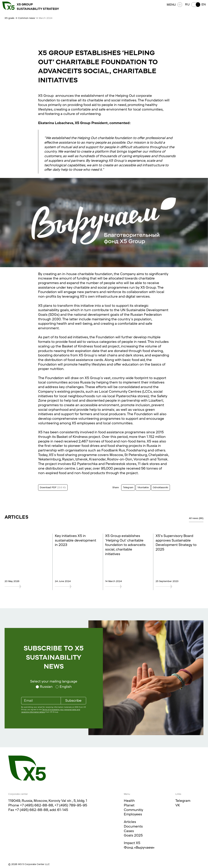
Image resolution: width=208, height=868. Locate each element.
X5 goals (9, 18)
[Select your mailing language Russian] (44, 687)
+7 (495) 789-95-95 (71, 805)
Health (129, 801)
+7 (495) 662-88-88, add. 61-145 (42, 810)
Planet (129, 805)
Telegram (183, 801)
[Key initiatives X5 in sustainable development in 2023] (76, 586)
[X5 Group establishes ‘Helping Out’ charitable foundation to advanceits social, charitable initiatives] (126, 586)
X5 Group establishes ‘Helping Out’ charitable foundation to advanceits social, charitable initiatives (125, 545)
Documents (133, 826)
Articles (130, 822)
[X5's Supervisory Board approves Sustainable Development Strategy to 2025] (177, 586)
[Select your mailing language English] (64, 687)
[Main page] (27, 768)
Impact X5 (132, 843)
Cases (129, 831)
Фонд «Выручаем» (139, 847)
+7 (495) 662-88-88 (37, 805)
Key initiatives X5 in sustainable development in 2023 (76, 540)
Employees (133, 814)
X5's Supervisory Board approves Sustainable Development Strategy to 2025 (176, 543)
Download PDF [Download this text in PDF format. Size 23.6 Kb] (53, 487)
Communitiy (133, 810)
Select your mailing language (54, 681)
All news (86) (196, 518)
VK (178, 805)
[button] (193, 7)
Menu (172, 7)
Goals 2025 (133, 835)
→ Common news (25, 18)
